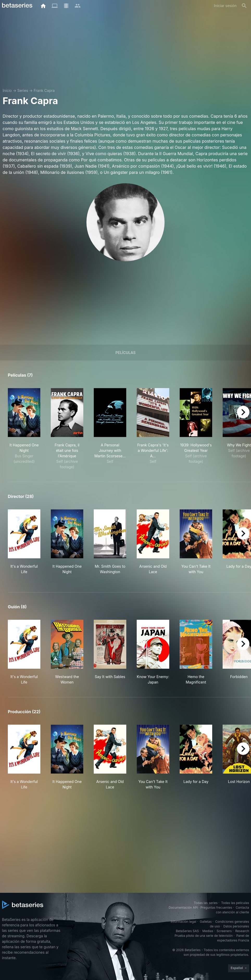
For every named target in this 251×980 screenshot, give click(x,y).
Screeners (224, 931)
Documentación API (183, 908)
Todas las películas (235, 903)
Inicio (7, 90)
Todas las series (206, 903)
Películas (125, 353)
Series (23, 90)
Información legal (184, 922)
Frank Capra (44, 90)
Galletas (206, 922)
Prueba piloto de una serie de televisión (204, 936)
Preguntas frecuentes (216, 908)
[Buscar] (244, 6)
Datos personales (236, 926)
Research (242, 931)
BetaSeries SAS (187, 931)
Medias (208, 931)
